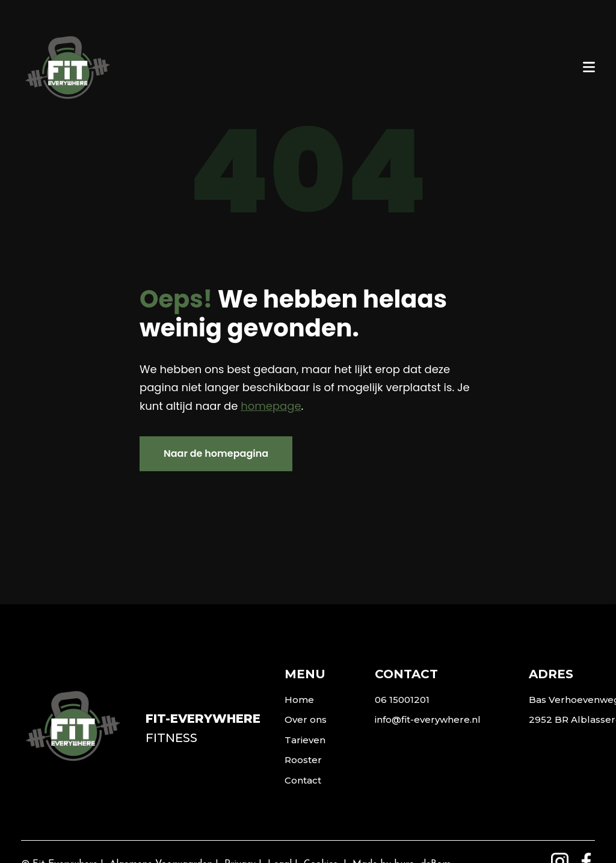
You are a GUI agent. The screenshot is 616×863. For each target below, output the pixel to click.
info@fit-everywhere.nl (428, 719)
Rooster (303, 760)
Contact (303, 780)
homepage (271, 406)
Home (299, 700)
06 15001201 (402, 700)
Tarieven (305, 740)
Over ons (306, 719)
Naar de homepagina (216, 453)
